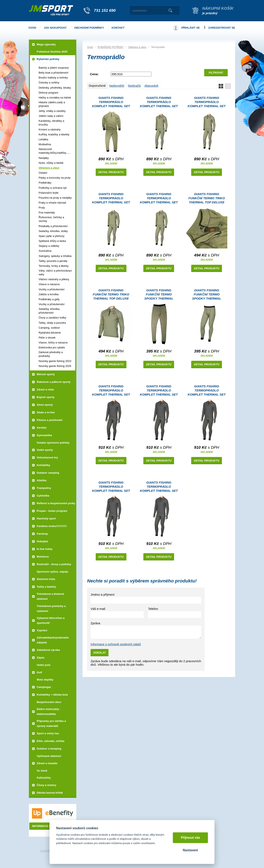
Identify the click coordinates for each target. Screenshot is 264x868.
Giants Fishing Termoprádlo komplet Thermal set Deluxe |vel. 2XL (159, 199)
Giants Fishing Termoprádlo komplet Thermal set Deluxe (111, 102)
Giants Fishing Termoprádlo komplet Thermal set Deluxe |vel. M (207, 102)
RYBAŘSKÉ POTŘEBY (111, 47)
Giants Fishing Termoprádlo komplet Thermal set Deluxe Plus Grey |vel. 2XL (111, 487)
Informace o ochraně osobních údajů (116, 644)
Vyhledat (170, 11)
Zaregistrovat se (222, 28)
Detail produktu (111, 172)
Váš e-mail (98, 609)
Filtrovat (216, 73)
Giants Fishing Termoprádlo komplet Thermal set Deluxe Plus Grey (111, 391)
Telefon (153, 609)
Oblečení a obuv (137, 47)
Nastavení (190, 850)
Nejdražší (134, 86)
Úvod (90, 47)
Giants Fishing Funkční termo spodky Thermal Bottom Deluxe (159, 295)
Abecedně (151, 86)
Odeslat (100, 653)
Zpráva (95, 623)
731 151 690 (105, 10)
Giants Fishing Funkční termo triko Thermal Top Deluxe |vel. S (111, 295)
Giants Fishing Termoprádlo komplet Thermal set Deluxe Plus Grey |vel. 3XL (159, 487)
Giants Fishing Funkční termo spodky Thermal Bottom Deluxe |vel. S (207, 295)
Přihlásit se (191, 28)
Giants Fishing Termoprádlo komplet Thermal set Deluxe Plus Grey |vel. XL (207, 391)
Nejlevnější (117, 86)
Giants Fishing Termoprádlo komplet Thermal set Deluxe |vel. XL (159, 102)
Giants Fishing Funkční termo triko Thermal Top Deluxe (207, 198)
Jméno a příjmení (103, 594)
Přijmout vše (190, 838)
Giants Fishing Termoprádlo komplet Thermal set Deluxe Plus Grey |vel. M (159, 391)
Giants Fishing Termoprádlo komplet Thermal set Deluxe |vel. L (111, 199)
